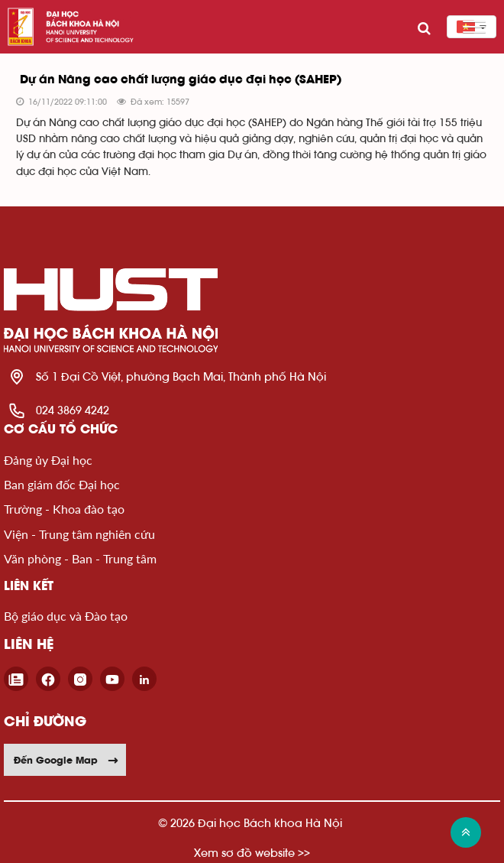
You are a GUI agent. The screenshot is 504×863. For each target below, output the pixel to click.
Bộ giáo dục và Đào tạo (66, 616)
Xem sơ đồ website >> (252, 853)
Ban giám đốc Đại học (62, 484)
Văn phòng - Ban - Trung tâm (80, 558)
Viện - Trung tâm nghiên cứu (79, 534)
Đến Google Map (66, 760)
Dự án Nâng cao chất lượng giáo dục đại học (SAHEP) (181, 80)
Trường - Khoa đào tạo (64, 509)
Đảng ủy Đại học (48, 460)
